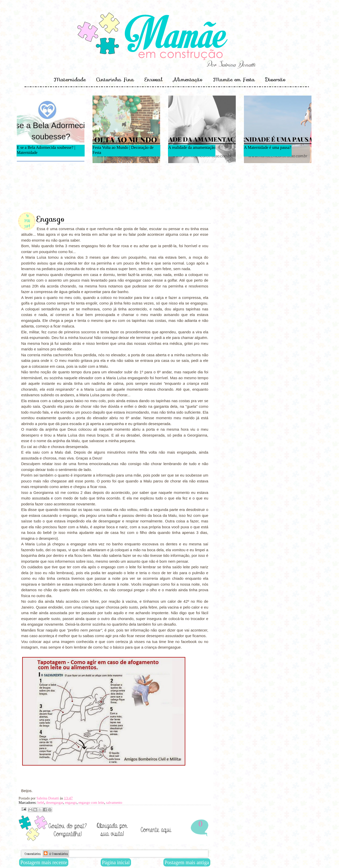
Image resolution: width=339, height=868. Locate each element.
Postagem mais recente (44, 862)
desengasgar (55, 803)
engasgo (71, 803)
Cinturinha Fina (115, 80)
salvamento (114, 803)
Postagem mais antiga (187, 862)
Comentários (32, 854)
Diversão (275, 80)
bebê (41, 803)
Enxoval (154, 80)
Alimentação (188, 80)
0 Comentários (56, 854)
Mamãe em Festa (234, 80)
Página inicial (116, 862)
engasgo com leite (91, 803)
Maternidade (70, 80)
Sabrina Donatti (48, 798)
